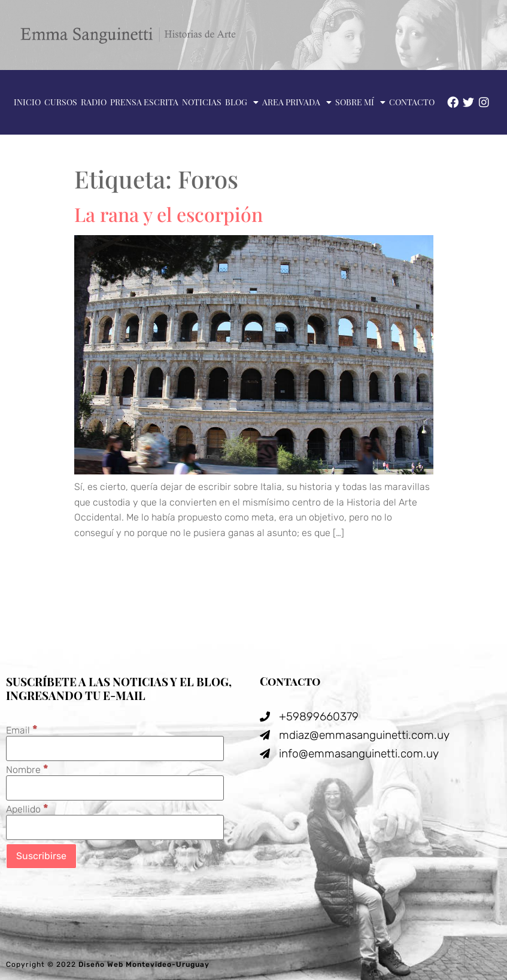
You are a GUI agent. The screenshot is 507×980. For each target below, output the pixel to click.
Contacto (412, 102)
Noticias (202, 102)
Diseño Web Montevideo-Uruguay (144, 964)
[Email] (115, 748)
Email (22, 730)
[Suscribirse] (41, 856)
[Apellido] (115, 827)
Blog (242, 102)
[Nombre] (115, 788)
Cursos (61, 102)
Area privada (297, 102)
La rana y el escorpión (169, 214)
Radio (94, 102)
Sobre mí (360, 102)
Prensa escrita (144, 102)
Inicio (27, 102)
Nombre (27, 769)
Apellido (27, 809)
